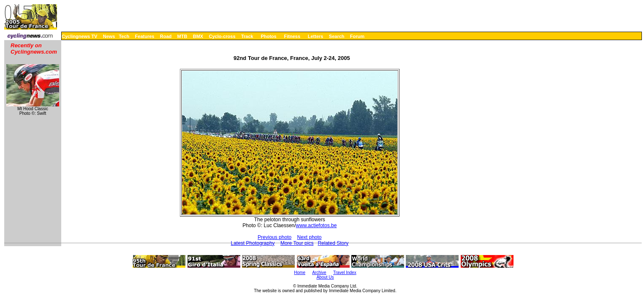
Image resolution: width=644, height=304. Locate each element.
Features (145, 36)
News (109, 36)
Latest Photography (253, 243)
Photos (268, 36)
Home (300, 273)
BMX (198, 36)
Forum (357, 36)
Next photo (310, 237)
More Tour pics (297, 243)
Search (337, 36)
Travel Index (345, 273)
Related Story (333, 243)
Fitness (292, 36)
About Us (325, 277)
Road (166, 36)
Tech (124, 36)
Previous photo (274, 237)
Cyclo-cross (222, 36)
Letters (316, 36)
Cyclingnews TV (79, 36)
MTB (182, 36)
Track (247, 36)
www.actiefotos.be (317, 225)
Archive (319, 273)
